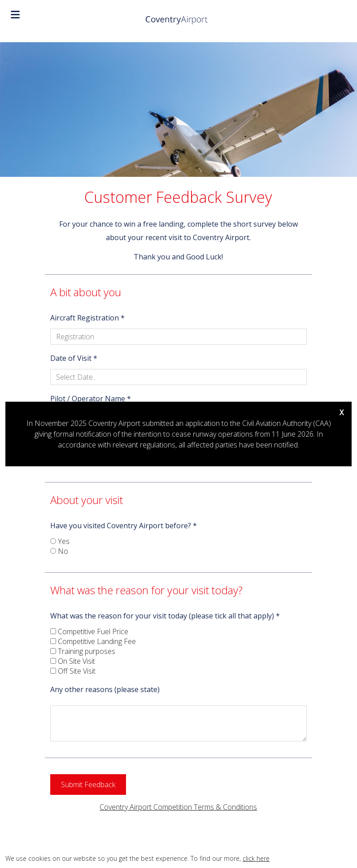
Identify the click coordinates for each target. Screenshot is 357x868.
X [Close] (342, 412)
